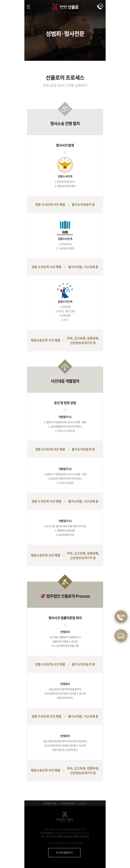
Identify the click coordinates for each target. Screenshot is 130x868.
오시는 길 (83, 803)
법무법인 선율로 (50, 803)
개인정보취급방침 (68, 803)
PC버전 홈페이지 (64, 853)
